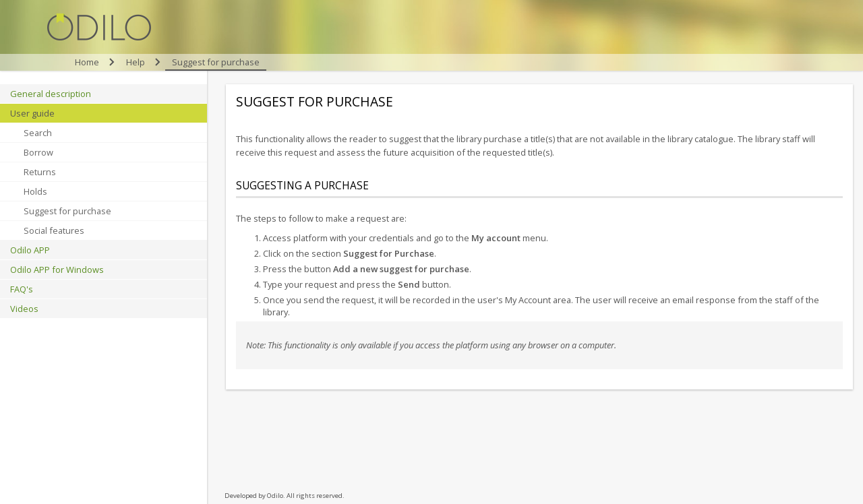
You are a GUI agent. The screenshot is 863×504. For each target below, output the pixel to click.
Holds (35, 191)
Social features (54, 230)
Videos (24, 309)
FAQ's (22, 289)
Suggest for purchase (67, 211)
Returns (40, 172)
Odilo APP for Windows (57, 270)
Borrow (38, 152)
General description (51, 94)
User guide (32, 113)
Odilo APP (30, 250)
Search (38, 133)
